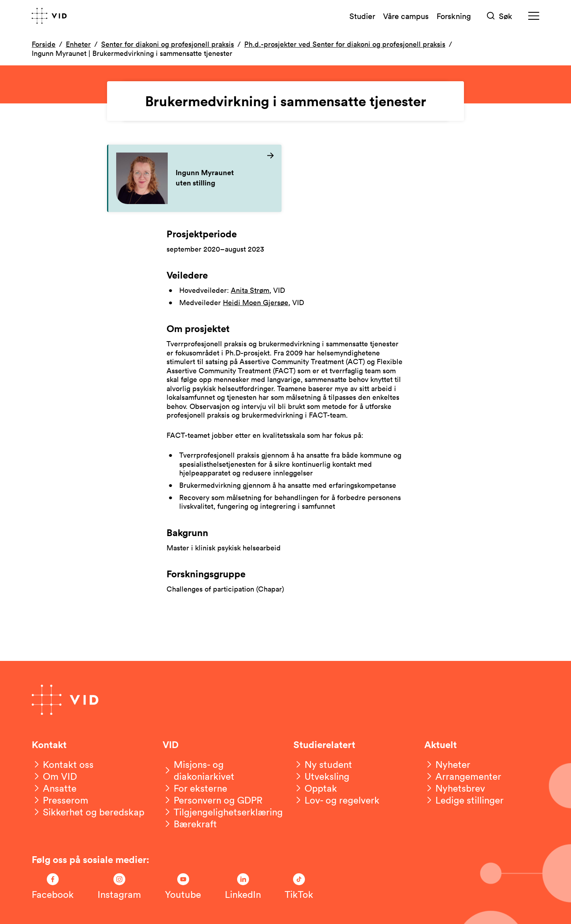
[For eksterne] (195, 788)
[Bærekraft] (190, 824)
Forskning (454, 16)
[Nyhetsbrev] (455, 788)
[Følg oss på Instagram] (119, 887)
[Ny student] (323, 764)
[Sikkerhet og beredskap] (88, 812)
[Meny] (534, 16)
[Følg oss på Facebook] (53, 887)
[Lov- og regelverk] (336, 800)
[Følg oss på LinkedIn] (243, 887)
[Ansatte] (54, 788)
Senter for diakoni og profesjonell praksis (168, 44)
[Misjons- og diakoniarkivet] (220, 770)
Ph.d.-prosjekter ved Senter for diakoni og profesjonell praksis (345, 44)
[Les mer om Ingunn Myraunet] (195, 178)
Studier (362, 16)
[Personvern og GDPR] (213, 800)
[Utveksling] (321, 776)
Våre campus (406, 16)
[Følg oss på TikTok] (299, 887)
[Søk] (500, 16)
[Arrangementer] (463, 776)
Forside (44, 44)
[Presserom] (60, 800)
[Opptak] (315, 788)
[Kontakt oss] (63, 764)
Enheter (78, 44)
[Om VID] (54, 776)
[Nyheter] (447, 764)
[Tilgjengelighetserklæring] (223, 812)
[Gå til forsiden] (49, 16)
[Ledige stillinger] (464, 800)
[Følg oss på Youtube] (183, 887)
